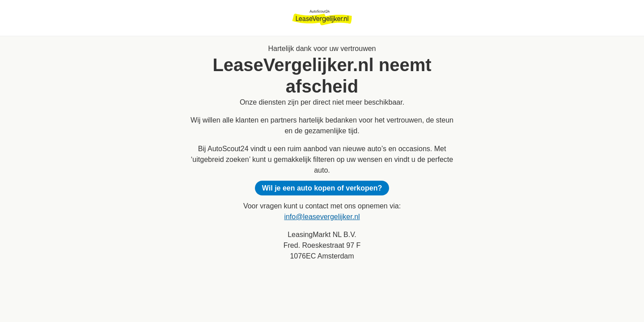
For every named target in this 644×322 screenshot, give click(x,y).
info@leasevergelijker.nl (322, 217)
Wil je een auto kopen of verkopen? (322, 188)
